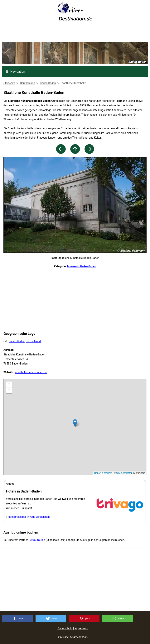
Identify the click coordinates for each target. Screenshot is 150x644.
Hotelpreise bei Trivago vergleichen (29, 517)
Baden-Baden (17, 341)
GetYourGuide (37, 540)
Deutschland (33, 341)
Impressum (81, 628)
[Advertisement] (75, 33)
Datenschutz (65, 628)
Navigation (15, 72)
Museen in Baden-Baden (81, 266)
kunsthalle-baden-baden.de (31, 372)
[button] (18, 619)
